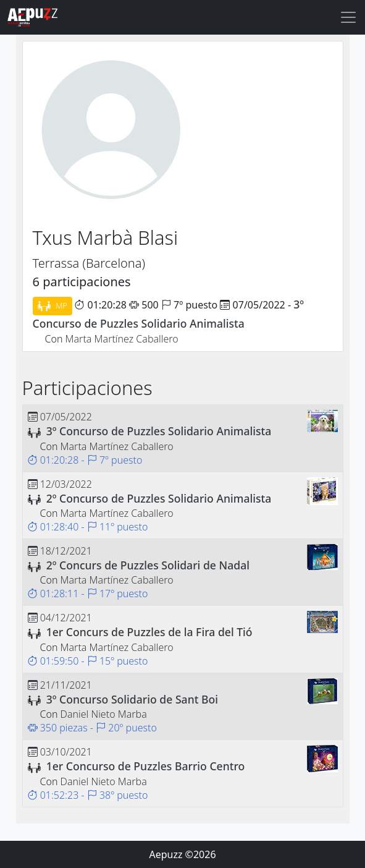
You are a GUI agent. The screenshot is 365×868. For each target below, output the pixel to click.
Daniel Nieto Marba (104, 714)
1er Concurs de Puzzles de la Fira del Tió (149, 632)
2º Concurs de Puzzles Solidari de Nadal (148, 565)
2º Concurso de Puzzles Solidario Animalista (159, 498)
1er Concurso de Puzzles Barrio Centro (146, 766)
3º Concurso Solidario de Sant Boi (132, 699)
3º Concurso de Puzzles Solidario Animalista (159, 431)
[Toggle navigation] (348, 17)
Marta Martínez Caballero (122, 339)
